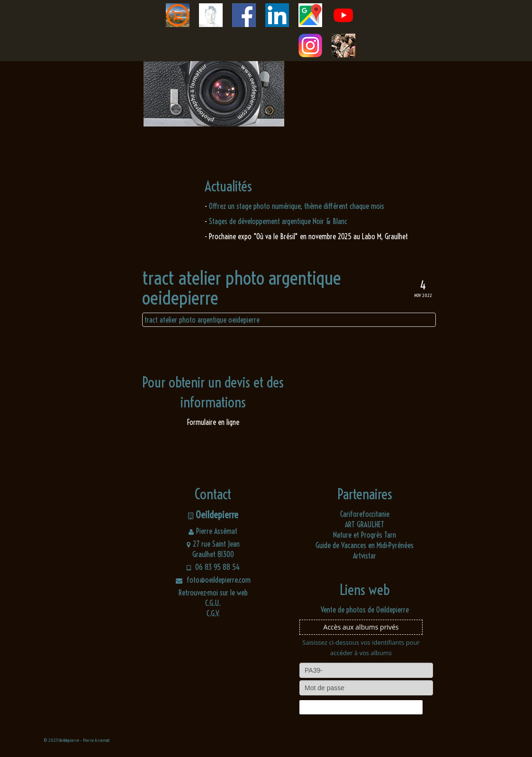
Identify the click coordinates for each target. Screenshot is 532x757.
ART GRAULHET (365, 524)
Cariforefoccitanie (365, 514)
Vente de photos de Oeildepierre (365, 610)
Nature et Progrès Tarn (365, 535)
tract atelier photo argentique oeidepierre (202, 320)
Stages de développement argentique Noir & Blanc (278, 221)
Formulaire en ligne (213, 422)
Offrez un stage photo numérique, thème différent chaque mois (297, 206)
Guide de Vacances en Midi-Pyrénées (365, 545)
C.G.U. (213, 603)
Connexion (361, 707)
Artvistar (365, 556)
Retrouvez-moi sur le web (213, 593)
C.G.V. (213, 613)
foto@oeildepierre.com (213, 580)
